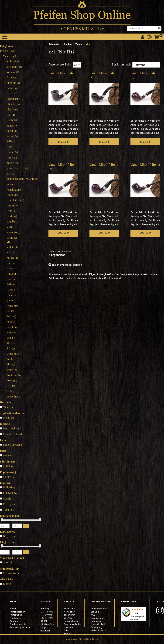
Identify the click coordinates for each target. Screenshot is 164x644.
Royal (12, 327)
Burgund (13, 83)
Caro (11, 93)
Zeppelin (13, 396)
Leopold (13, 195)
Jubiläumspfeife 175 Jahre (22, 179)
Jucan (11, 184)
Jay (10, 173)
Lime (11, 211)
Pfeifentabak (16, 615)
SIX (10, 343)
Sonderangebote (18, 624)
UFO (11, 386)
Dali (11, 115)
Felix (11, 141)
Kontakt (68, 633)
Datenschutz (97, 618)
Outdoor (13, 274)
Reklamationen (71, 621)
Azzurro (13, 72)
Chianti (13, 104)
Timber (13, 359)
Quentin (13, 295)
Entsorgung (97, 627)
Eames (12, 125)
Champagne (15, 99)
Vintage (12, 391)
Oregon (12, 268)
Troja (12, 380)
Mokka (12, 247)
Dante (12, 120)
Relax (11, 316)
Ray (10, 311)
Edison (12, 136)
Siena (11, 338)
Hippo (12, 157)
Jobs (66, 630)
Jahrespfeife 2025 (18, 168)
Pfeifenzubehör (17, 612)
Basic (11, 77)
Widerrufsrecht (98, 630)
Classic (12, 109)
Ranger (12, 306)
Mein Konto (70, 608)
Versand (68, 251)
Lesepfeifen (15, 200)
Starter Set (14, 354)
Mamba (12, 221)
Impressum (97, 621)
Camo (12, 88)
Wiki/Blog (68, 618)
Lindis (12, 216)
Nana (11, 252)
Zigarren (14, 621)
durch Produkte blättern (67, 265)
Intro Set (13, 163)
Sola (11, 348)
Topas (12, 370)
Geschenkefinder (72, 624)
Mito (9, 242)
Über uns (68, 627)
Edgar (12, 131)
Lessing (12, 205)
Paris (11, 279)
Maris (11, 227)
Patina (12, 284)
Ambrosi (13, 61)
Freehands (15, 618)
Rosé (11, 322)
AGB (93, 615)
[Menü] (144, 609)
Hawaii (12, 152)
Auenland (14, 67)
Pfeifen (13, 608)
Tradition (14, 375)
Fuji (10, 147)
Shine (11, 332)
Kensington (15, 190)
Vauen (10, 56)
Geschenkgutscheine (20, 627)
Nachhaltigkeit (98, 624)
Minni (12, 238)
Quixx (11, 300)
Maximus (13, 232)
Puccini (12, 290)
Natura (12, 258)
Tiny (11, 364)
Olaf (10, 263)
